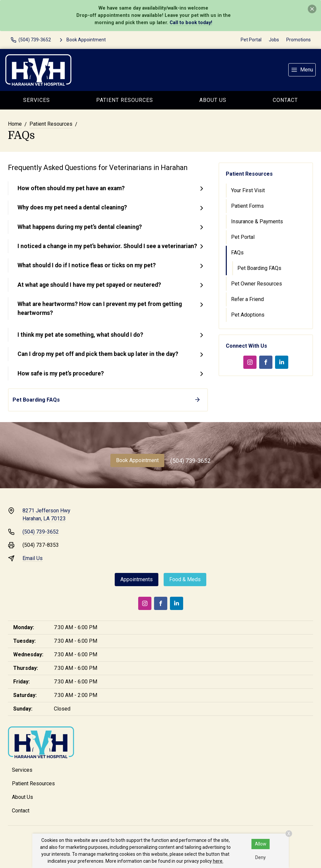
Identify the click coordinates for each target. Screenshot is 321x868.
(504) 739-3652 (190, 461)
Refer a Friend (247, 299)
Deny (261, 857)
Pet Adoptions (248, 315)
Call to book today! (191, 23)
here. (218, 861)
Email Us (33, 558)
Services (37, 100)
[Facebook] (266, 362)
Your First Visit (248, 190)
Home (15, 124)
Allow (261, 844)
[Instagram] (250, 362)
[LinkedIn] (282, 362)
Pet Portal (251, 40)
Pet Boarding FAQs (259, 268)
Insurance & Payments (257, 221)
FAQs (237, 253)
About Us (213, 100)
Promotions (299, 40)
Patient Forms (247, 206)
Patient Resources (125, 100)
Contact (285, 100)
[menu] (302, 70)
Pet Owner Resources (257, 284)
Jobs (274, 40)
